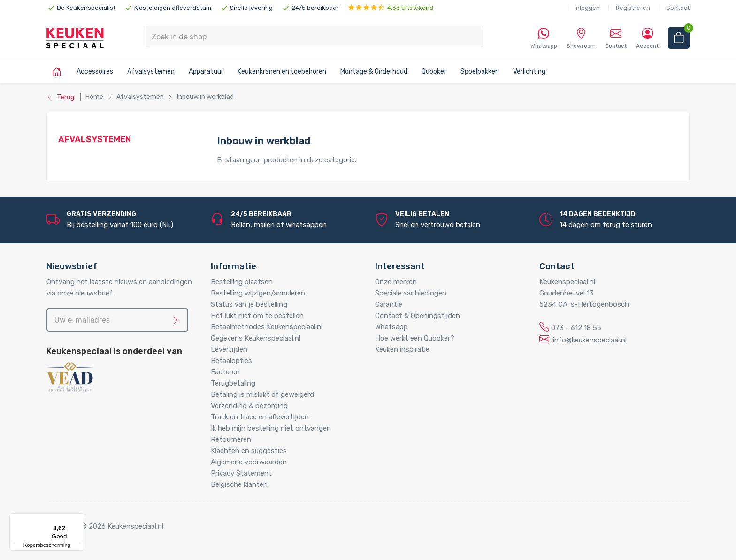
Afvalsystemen (151, 72)
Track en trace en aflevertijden (260, 417)
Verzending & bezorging (249, 406)
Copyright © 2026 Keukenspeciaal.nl (105, 526)
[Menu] (79, 519)
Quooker (434, 72)
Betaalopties (231, 361)
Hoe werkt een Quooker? (415, 338)
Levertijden (229, 349)
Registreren (633, 8)
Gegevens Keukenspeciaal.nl (256, 338)
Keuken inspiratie (402, 349)
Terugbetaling (233, 383)
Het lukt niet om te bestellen (257, 316)
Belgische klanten (239, 484)
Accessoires (95, 72)
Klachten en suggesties (249, 451)
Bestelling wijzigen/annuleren (258, 293)
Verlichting (529, 72)
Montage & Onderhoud (374, 72)
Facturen (225, 372)
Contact (678, 8)
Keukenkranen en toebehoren (282, 72)
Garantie (389, 304)
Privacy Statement (241, 473)
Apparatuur (206, 72)
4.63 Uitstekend (391, 8)
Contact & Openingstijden (418, 316)
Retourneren (231, 439)
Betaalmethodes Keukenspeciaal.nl (267, 327)
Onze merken (396, 282)
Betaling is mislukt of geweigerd (262, 394)
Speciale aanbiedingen (411, 293)
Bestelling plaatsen (242, 282)
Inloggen (587, 8)
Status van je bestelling (249, 304)
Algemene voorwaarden (249, 462)
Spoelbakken (480, 72)
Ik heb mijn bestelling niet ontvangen (271, 428)
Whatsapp (391, 327)
